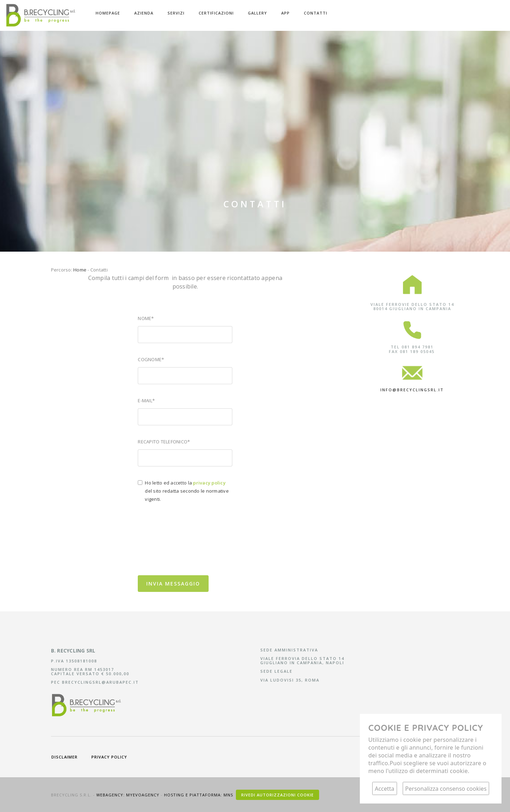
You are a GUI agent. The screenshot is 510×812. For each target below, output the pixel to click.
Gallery (257, 13)
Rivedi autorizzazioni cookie (277, 795)
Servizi (176, 13)
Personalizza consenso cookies (446, 789)
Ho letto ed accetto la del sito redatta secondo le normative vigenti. (187, 491)
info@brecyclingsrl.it (412, 390)
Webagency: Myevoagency (129, 795)
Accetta (384, 789)
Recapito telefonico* (164, 442)
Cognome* (151, 359)
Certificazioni (216, 13)
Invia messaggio (173, 584)
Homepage (108, 13)
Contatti (316, 13)
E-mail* (146, 401)
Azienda (144, 13)
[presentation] (192, 553)
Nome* (146, 318)
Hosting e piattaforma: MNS (199, 795)
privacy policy (109, 757)
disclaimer (64, 757)
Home (80, 270)
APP (285, 13)
